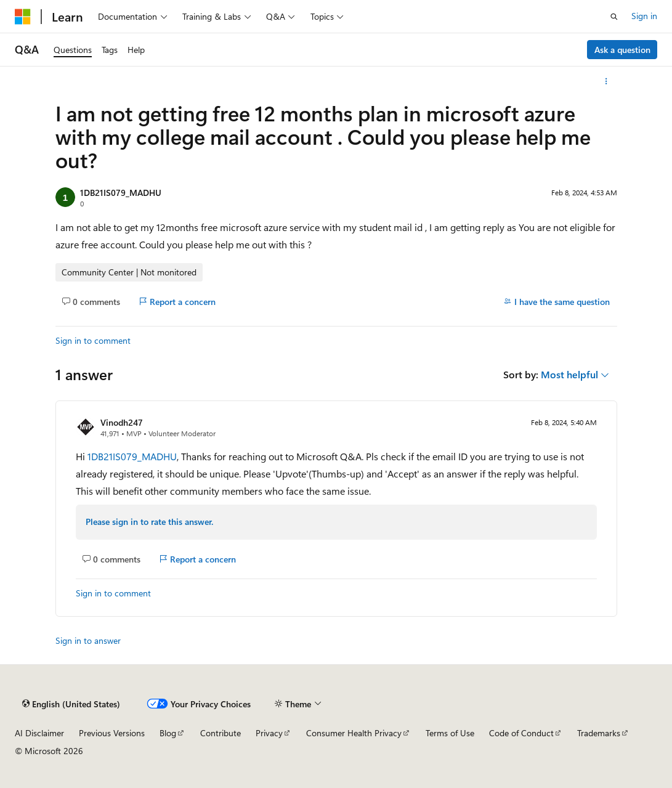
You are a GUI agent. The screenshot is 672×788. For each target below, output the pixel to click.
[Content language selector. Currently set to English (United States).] (71, 704)
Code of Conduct (521, 733)
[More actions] (606, 81)
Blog (168, 733)
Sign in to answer (88, 640)
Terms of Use (450, 733)
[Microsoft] (23, 17)
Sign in (644, 16)
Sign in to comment (93, 340)
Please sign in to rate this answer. (149, 522)
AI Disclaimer (39, 733)
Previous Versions (112, 733)
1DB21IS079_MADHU (121, 193)
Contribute (221, 733)
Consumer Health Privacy (354, 733)
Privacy (269, 733)
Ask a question (622, 50)
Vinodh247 (122, 422)
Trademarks (599, 733)
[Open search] (614, 17)
